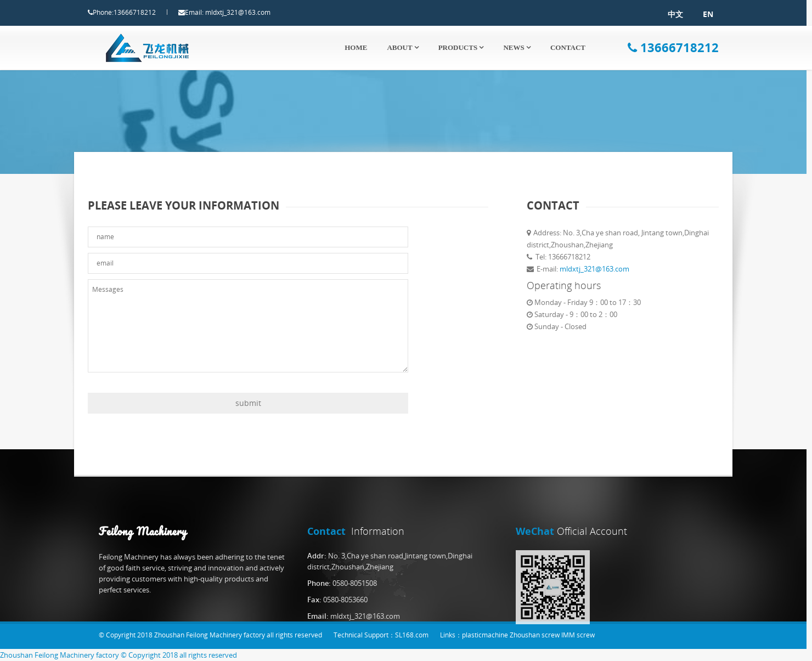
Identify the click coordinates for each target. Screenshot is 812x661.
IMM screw (578, 635)
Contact (568, 47)
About (402, 47)
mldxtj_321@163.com (248, 12)
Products (461, 47)
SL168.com (412, 635)
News (517, 47)
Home (356, 47)
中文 (665, 14)
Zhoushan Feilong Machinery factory (60, 655)
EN (698, 14)
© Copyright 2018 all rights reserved (179, 655)
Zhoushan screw (535, 635)
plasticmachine (485, 635)
